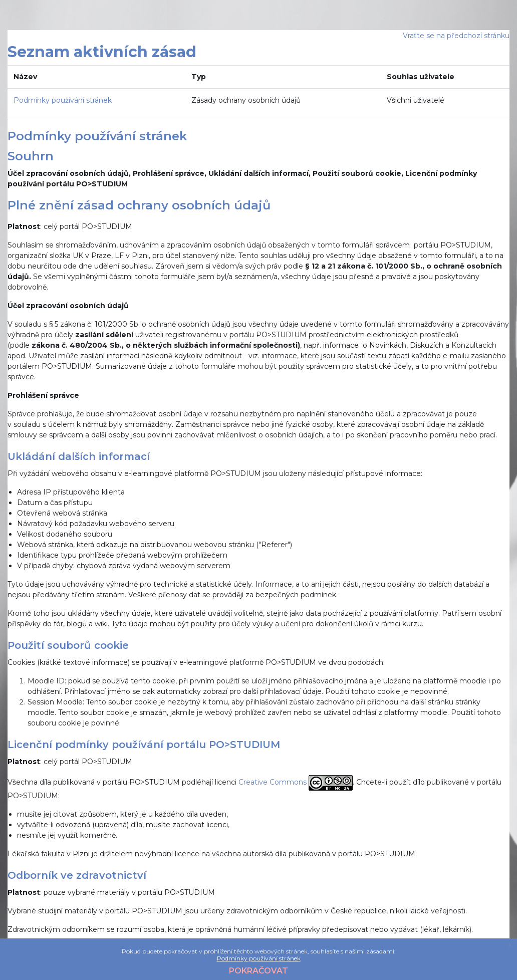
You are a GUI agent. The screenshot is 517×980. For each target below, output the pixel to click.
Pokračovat (258, 971)
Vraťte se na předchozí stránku (456, 36)
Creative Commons (273, 782)
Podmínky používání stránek (63, 100)
